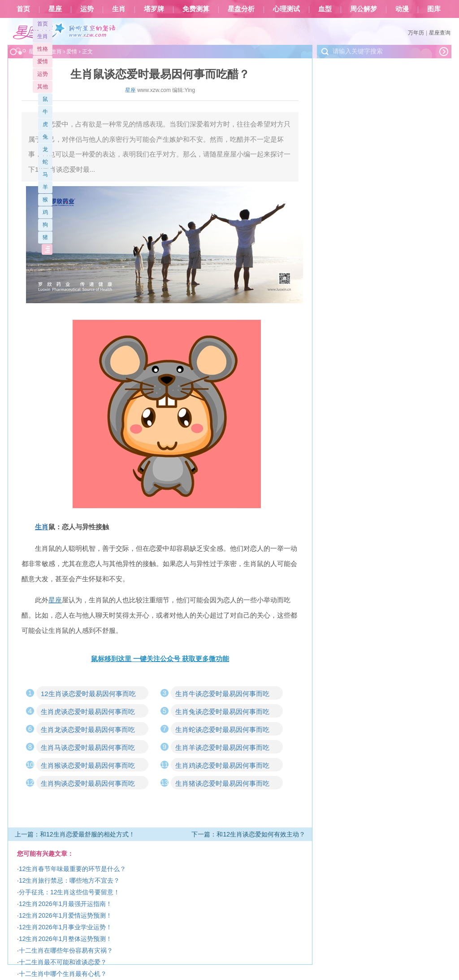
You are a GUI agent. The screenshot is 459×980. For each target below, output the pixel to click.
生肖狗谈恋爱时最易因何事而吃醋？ (88, 784)
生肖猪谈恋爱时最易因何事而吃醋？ (222, 784)
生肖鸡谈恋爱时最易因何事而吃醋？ (222, 767)
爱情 (43, 61)
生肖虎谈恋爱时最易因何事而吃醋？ (88, 713)
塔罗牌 (154, 9)
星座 (55, 9)
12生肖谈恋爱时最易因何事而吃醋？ (88, 695)
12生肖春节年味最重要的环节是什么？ (73, 869)
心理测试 (286, 9)
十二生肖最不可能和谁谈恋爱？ (63, 962)
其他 (43, 87)
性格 (43, 49)
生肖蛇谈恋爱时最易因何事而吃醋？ (222, 731)
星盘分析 (241, 9)
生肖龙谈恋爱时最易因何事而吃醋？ (88, 731)
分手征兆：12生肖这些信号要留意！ (69, 892)
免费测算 (196, 9)
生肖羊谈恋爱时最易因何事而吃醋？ (222, 749)
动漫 (402, 9)
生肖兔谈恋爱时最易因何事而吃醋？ (222, 713)
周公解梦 (364, 9)
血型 (325, 9)
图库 (434, 9)
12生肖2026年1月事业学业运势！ (66, 927)
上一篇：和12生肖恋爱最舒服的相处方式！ (75, 834)
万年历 (416, 33)
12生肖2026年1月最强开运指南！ (66, 904)
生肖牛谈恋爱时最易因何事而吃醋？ (222, 695)
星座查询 (440, 33)
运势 (87, 9)
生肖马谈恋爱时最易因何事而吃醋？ (88, 749)
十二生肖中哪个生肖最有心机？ (63, 974)
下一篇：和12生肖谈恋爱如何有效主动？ (248, 834)
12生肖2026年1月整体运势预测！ (66, 939)
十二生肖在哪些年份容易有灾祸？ (66, 950)
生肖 (119, 9)
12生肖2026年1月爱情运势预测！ (66, 915)
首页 (23, 9)
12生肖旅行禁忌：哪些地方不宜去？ (69, 880)
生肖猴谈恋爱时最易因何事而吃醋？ (88, 767)
